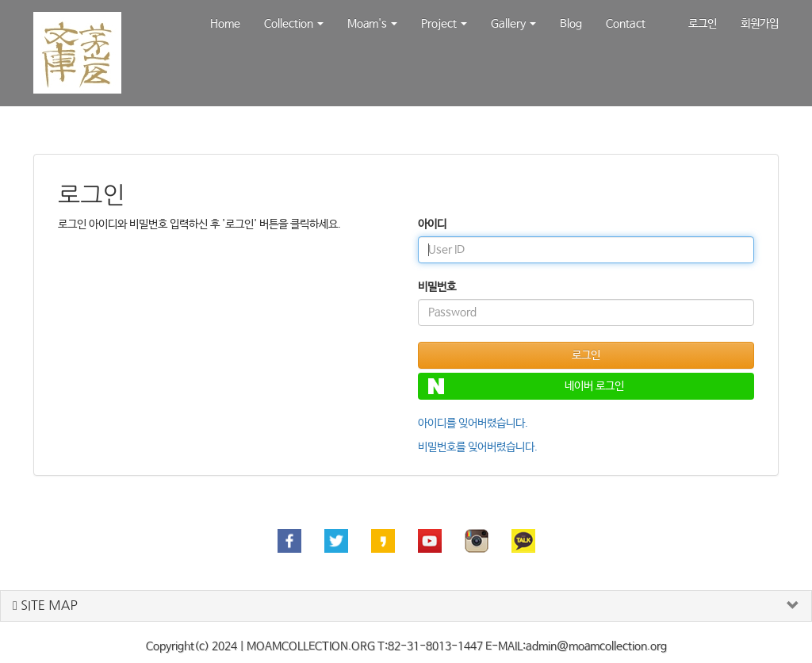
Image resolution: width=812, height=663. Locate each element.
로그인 (703, 24)
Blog (571, 24)
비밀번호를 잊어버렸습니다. (478, 447)
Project (444, 24)
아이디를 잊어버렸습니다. (473, 423)
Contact (626, 24)
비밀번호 (437, 287)
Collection (294, 24)
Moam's (372, 24)
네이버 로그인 (526, 386)
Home (225, 24)
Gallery (513, 24)
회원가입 (760, 24)
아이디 (432, 224)
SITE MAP (45, 605)
